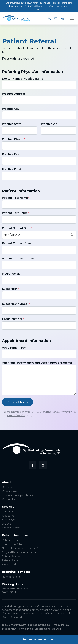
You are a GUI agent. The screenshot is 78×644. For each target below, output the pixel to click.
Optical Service (11, 528)
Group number (13, 319)
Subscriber (10, 289)
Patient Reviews (12, 556)
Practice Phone (13, 139)
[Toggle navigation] (72, 18)
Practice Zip (49, 124)
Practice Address (14, 94)
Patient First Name (16, 198)
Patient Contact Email (17, 243)
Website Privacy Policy (54, 625)
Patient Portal (10, 560)
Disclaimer (9, 625)
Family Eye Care (12, 520)
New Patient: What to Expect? (20, 548)
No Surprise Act (50, 629)
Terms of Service (16, 415)
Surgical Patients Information (19, 552)
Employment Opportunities (19, 495)
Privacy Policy (68, 412)
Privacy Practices (27, 625)
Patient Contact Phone (19, 259)
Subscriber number (16, 304)
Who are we (9, 491)
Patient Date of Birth (17, 228)
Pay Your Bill (9, 564)
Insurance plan (13, 274)
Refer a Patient (11, 577)
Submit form (18, 402)
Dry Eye (7, 524)
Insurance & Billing (13, 544)
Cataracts (8, 512)
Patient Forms (11, 540)
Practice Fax (11, 154)
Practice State (12, 124)
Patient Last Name (16, 213)
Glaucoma (8, 516)
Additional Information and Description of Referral (37, 363)
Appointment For (14, 348)
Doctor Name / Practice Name (23, 79)
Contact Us (9, 499)
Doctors (7, 487)
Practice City (11, 109)
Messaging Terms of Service (21, 629)
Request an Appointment (39, 639)
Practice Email (12, 169)
